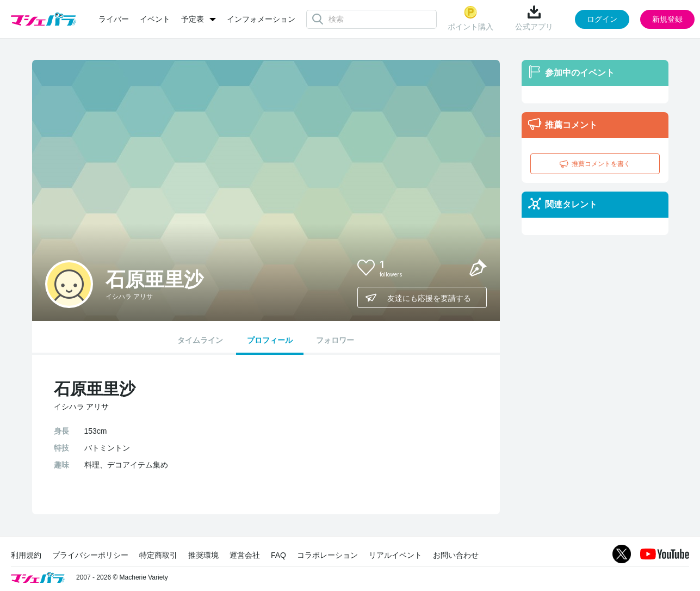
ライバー (114, 19)
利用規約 (26, 555)
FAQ (278, 555)
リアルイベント (395, 555)
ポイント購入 (470, 18)
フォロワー (335, 340)
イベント (155, 19)
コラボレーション (327, 555)
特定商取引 (158, 555)
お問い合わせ (456, 555)
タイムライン (200, 340)
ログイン (602, 19)
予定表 (193, 19)
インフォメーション (261, 19)
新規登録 (667, 19)
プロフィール (270, 340)
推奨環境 (203, 555)
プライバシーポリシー (90, 555)
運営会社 (245, 555)
